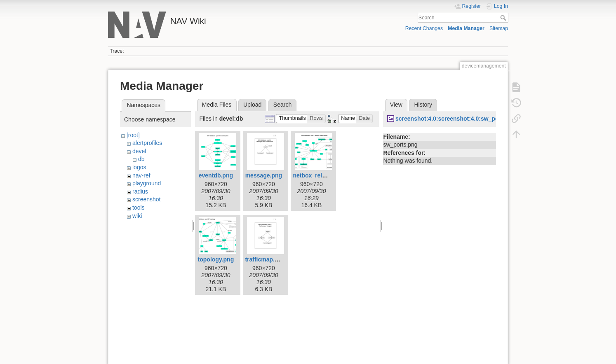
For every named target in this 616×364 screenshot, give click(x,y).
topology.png (216, 259)
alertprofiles (147, 143)
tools (139, 208)
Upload (252, 105)
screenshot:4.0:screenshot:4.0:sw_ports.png (457, 119)
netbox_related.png (319, 175)
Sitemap (499, 28)
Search (504, 18)
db (141, 159)
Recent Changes (424, 28)
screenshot (146, 199)
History (423, 105)
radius (140, 191)
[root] (133, 135)
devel (139, 151)
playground (147, 183)
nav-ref (141, 175)
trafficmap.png (265, 259)
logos (139, 167)
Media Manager (466, 28)
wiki (137, 216)
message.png (264, 175)
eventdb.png (216, 175)
